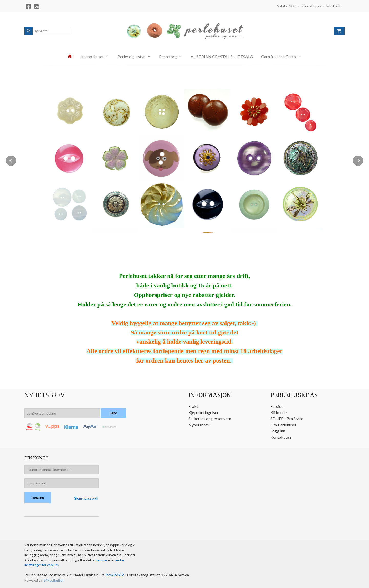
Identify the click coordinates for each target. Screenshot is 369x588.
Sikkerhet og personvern (210, 419)
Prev (16, 160)
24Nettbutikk (53, 580)
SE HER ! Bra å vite (287, 419)
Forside (277, 406)
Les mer (102, 560)
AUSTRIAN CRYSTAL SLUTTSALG (222, 56)
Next (363, 160)
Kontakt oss (281, 437)
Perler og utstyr (131, 56)
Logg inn (278, 431)
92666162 (115, 575)
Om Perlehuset (283, 425)
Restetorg (168, 56)
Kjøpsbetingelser (203, 412)
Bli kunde (279, 412)
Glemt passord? (86, 498)
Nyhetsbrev (199, 425)
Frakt (193, 406)
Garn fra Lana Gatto (279, 56)
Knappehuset (92, 56)
